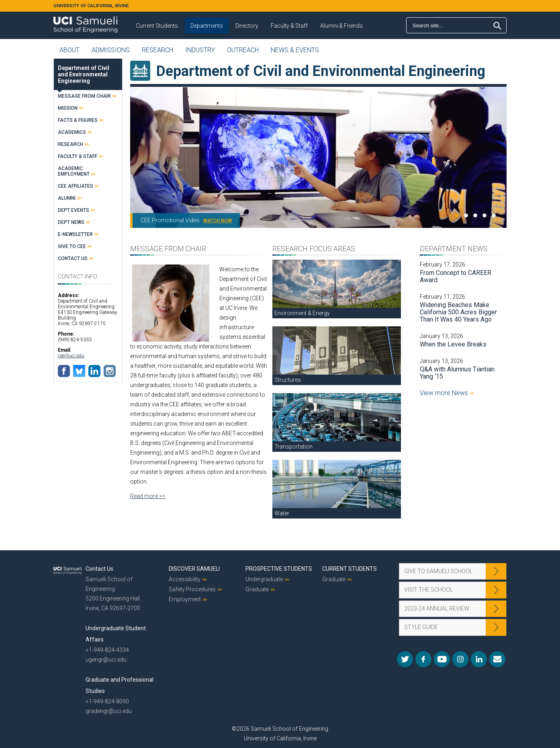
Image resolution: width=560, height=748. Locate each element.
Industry (200, 50)
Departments (207, 26)
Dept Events (74, 210)
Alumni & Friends (341, 26)
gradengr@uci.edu (109, 711)
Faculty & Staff (289, 26)
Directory (247, 26)
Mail (497, 659)
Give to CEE (72, 246)
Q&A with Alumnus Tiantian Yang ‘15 (457, 373)
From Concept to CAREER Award (456, 276)
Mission (68, 108)
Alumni (67, 198)
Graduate (257, 589)
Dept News (71, 222)
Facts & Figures (78, 120)
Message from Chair (84, 96)
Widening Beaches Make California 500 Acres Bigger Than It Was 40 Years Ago (458, 312)
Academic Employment (74, 171)
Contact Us (73, 258)
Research (157, 50)
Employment (185, 599)
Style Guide (421, 627)
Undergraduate (264, 579)
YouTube (442, 659)
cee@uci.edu (71, 356)
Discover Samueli (194, 569)
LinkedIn (479, 659)
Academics (72, 132)
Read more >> (148, 496)
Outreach (243, 50)
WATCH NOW (218, 221)
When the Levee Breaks (453, 344)
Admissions (111, 50)
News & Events (295, 50)
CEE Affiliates (76, 186)
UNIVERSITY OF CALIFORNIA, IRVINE (91, 6)
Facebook (423, 659)
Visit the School (428, 590)
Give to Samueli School (438, 571)
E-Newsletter (75, 234)
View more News (445, 393)
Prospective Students (279, 569)
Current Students (157, 26)
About (69, 50)
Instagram (460, 659)
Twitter (405, 659)
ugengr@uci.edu (106, 660)
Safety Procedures (192, 589)
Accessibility (185, 579)
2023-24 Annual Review (437, 609)
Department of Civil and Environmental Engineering (84, 74)
